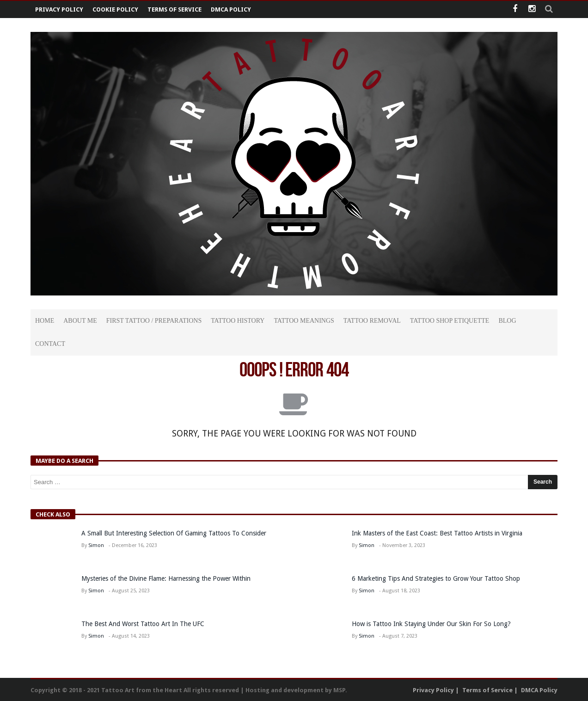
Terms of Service (175, 9)
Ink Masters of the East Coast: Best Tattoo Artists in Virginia (437, 533)
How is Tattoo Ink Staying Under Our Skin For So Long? (432, 624)
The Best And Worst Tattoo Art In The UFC (143, 624)
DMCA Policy (231, 9)
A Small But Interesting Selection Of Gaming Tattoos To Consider (174, 533)
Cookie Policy (115, 9)
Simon (96, 545)
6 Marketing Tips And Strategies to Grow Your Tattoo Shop (436, 578)
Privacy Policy (59, 9)
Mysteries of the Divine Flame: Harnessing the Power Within (166, 578)
